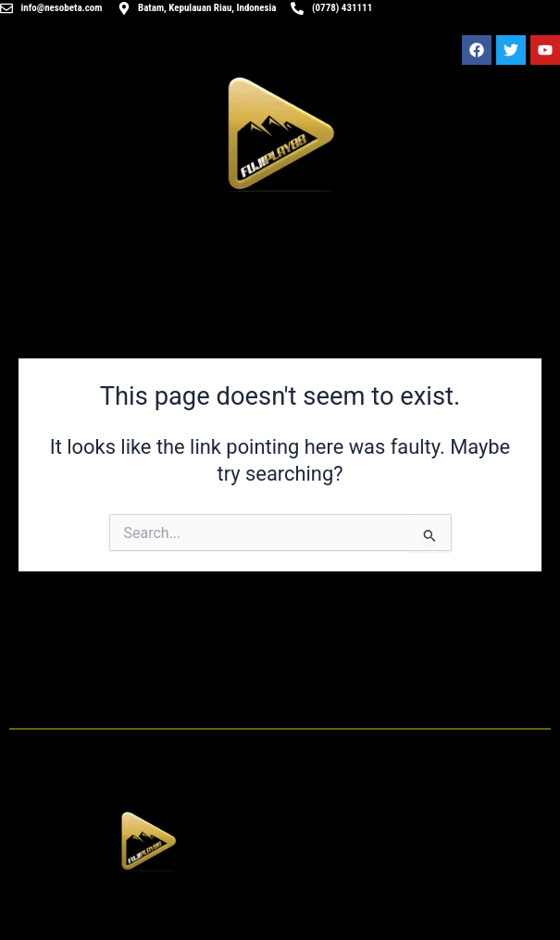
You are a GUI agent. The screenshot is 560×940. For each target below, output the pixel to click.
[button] (148, 910)
